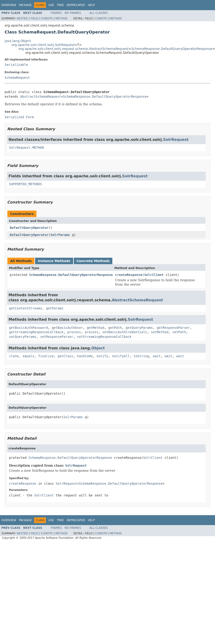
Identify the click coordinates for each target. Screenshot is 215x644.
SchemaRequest (17, 78)
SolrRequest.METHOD (27, 148)
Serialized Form (19, 117)
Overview (9, 5)
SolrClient (154, 275)
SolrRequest (176, 140)
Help (91, 5)
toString (141, 356)
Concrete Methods (93, 261)
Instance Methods (54, 261)
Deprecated (76, 5)
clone (14, 356)
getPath (115, 328)
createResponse (129, 275)
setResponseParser (57, 337)
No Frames (73, 13)
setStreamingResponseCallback (104, 337)
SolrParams (60, 235)
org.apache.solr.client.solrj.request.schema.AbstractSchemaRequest (73, 49)
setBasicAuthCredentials (125, 332)
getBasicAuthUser (67, 328)
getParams (55, 308)
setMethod (160, 332)
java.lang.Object (18, 41)
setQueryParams (23, 337)
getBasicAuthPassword (28, 328)
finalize (46, 356)
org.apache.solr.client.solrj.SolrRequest (43, 45)
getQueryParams (139, 328)
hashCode (85, 356)
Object (98, 348)
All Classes (99, 13)
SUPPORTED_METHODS (25, 184)
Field (34, 18)
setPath (179, 332)
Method (61, 18)
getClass (65, 356)
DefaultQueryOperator (29, 228)
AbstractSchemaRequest (40, 97)
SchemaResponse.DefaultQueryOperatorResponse (172, 49)
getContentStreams (25, 308)
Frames (56, 13)
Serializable (16, 65)
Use (51, 5)
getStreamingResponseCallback (36, 332)
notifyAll (121, 356)
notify (102, 356)
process (74, 332)
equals (28, 356)
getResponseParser (173, 328)
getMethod (96, 328)
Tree (60, 5)
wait (157, 356)
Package (25, 5)
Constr (47, 18)
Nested (22, 18)
